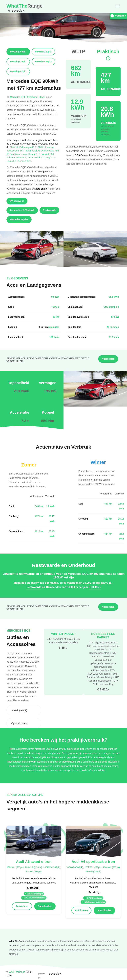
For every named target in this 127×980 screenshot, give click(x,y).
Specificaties (45, 906)
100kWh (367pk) (52, 867)
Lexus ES (12, 161)
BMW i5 (14, 147)
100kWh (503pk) (15, 867)
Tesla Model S (35, 157)
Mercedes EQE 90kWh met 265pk (28, 97)
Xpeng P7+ (49, 157)
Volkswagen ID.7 (28, 147)
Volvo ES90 (48, 154)
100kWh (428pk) (33, 867)
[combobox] (24, 710)
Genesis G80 (25, 161)
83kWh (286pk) (34, 872)
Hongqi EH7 (35, 154)
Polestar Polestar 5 (17, 157)
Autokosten (108, 359)
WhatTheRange (17, 972)
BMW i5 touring (46, 147)
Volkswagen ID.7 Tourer (19, 151)
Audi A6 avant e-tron (43, 151)
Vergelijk (118, 16)
